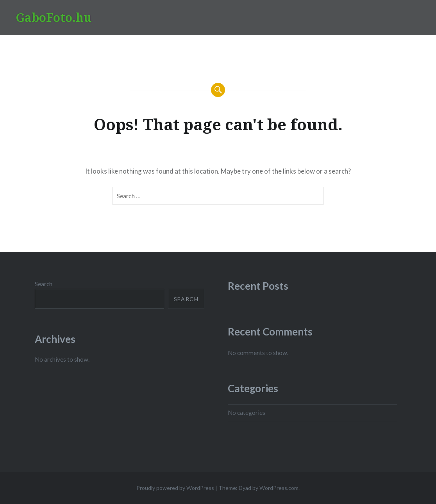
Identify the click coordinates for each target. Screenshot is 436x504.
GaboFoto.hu (54, 17)
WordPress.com (279, 488)
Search (44, 284)
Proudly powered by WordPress (175, 488)
